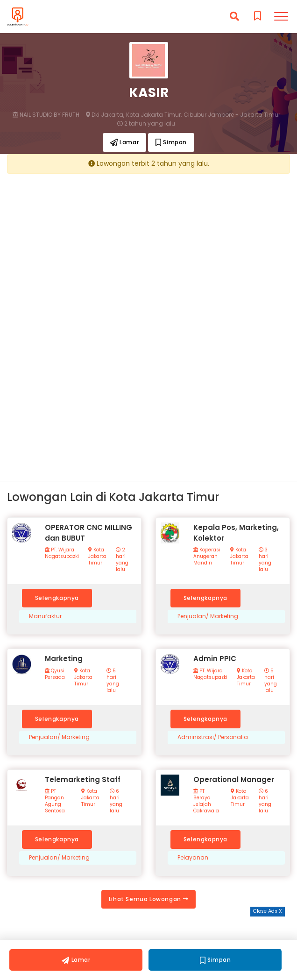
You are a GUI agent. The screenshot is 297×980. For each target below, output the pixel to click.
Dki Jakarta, (105, 115)
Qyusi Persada (55, 674)
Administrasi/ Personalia (213, 737)
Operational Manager (234, 779)
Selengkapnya (57, 598)
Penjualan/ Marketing (208, 616)
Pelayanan (193, 858)
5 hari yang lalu (113, 681)
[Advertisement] (148, 246)
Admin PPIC (215, 659)
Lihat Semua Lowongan (148, 899)
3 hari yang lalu (265, 560)
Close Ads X (268, 911)
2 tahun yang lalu (146, 124)
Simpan (171, 142)
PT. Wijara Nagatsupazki (62, 553)
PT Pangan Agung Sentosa (55, 801)
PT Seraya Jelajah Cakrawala (206, 801)
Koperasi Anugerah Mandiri (207, 557)
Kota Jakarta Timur (97, 557)
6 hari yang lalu (116, 801)
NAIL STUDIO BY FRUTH (46, 115)
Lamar (124, 142)
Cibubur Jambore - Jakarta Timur (232, 115)
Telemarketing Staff (83, 779)
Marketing (64, 659)
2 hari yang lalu (122, 560)
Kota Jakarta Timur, (154, 115)
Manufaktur (45, 616)
